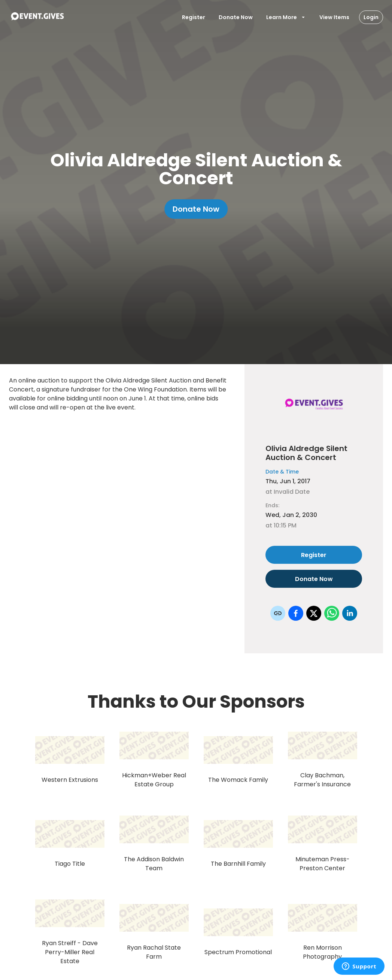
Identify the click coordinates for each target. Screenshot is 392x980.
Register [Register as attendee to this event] (314, 555)
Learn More (286, 17)
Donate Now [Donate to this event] (314, 579)
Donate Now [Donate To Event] (236, 17)
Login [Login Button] (371, 17)
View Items (334, 17)
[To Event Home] (37, 17)
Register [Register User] (194, 17)
